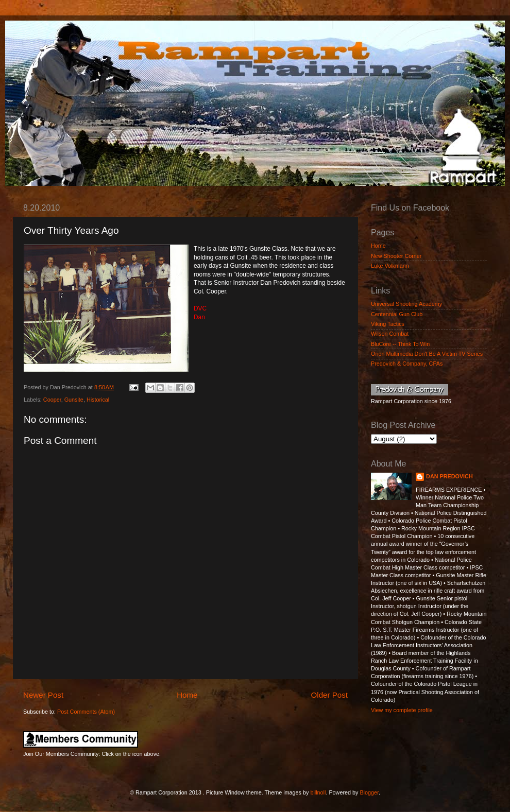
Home (187, 695)
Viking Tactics (388, 324)
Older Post (329, 695)
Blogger (369, 792)
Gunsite (74, 400)
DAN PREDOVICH (449, 476)
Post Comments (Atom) (86, 712)
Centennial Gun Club (397, 314)
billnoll (318, 792)
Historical (98, 400)
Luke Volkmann (390, 266)
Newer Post (43, 695)
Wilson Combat (390, 334)
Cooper (52, 400)
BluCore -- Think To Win (400, 344)
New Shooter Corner (396, 256)
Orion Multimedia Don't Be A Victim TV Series (427, 354)
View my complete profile (402, 710)
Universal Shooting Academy (406, 304)
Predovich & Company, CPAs (407, 364)
